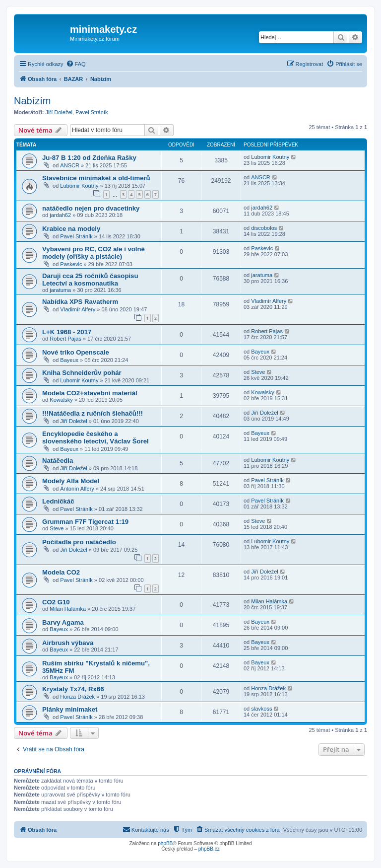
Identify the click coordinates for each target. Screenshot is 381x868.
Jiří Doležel (59, 112)
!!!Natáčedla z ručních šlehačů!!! (93, 413)
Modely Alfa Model (71, 481)
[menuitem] (76, 64)
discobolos (264, 228)
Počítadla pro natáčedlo (79, 542)
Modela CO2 (61, 572)
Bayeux (69, 360)
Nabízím (32, 101)
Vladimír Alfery (78, 309)
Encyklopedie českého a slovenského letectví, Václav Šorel (95, 437)
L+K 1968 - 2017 (67, 332)
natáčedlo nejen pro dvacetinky (91, 208)
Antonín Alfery (77, 489)
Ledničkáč (58, 501)
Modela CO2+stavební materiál (90, 393)
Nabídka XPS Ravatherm (80, 302)
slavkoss (261, 709)
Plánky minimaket (70, 709)
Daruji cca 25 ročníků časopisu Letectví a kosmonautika (90, 280)
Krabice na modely (71, 229)
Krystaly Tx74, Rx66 (73, 689)
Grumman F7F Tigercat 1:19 (85, 522)
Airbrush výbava (68, 643)
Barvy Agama (63, 622)
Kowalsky (61, 400)
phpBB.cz (209, 849)
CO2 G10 (56, 602)
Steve (258, 372)
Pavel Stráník (92, 112)
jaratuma (60, 290)
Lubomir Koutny (270, 157)
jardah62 (60, 215)
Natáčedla (58, 461)
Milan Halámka (68, 609)
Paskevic (71, 264)
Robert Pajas (65, 339)
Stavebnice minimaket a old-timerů (96, 178)
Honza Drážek (77, 697)
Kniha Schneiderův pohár (82, 373)
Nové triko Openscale (76, 352)
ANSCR (70, 165)
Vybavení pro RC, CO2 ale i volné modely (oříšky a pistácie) (94, 253)
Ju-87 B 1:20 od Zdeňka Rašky (89, 158)
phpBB (165, 843)
